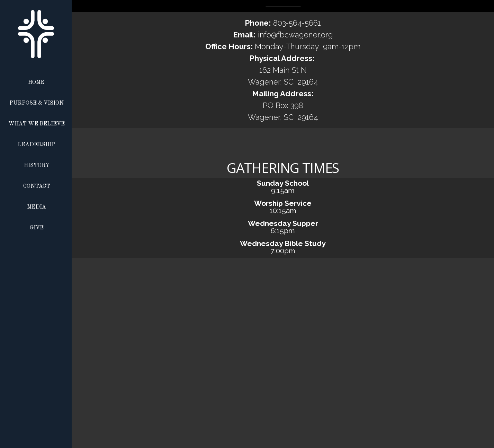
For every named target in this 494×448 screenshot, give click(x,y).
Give (37, 228)
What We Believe (37, 124)
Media (37, 207)
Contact (37, 186)
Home (36, 82)
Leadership (37, 145)
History (37, 166)
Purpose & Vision (37, 103)
